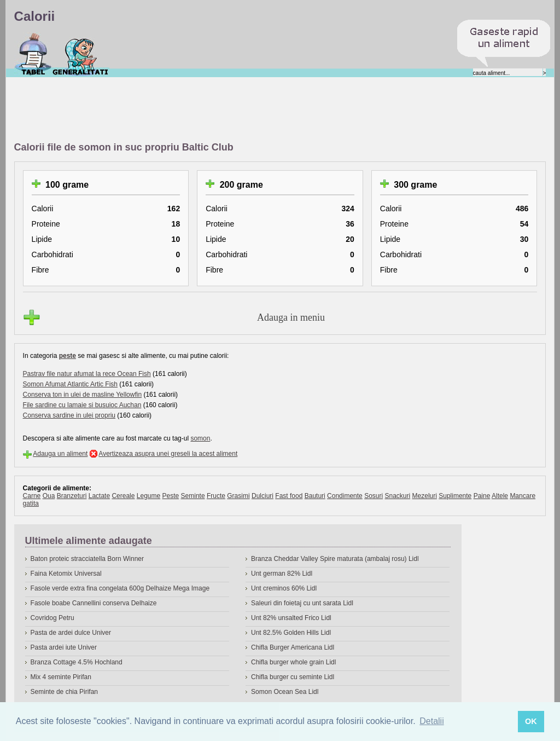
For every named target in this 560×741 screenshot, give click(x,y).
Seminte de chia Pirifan (64, 692)
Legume (148, 496)
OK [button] (531, 721)
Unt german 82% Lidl (282, 574)
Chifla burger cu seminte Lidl (293, 677)
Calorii (33, 54)
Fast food (289, 496)
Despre (81, 54)
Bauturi (315, 496)
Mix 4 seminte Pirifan (61, 677)
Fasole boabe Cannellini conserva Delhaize (94, 603)
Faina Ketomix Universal (66, 574)
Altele (500, 496)
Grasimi (238, 496)
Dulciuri (262, 496)
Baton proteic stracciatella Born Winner (87, 559)
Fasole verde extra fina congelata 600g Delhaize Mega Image (120, 588)
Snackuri (398, 496)
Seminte (193, 496)
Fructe (216, 496)
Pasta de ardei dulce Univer (71, 633)
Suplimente (455, 496)
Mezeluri (425, 496)
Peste (171, 496)
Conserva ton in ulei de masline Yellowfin (82, 395)
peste (68, 356)
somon (200, 438)
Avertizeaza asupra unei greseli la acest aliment (168, 454)
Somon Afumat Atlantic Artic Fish (70, 384)
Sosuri (374, 496)
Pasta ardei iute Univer (64, 647)
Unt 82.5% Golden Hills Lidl (291, 633)
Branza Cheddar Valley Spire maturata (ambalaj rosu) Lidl (335, 559)
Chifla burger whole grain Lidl (293, 662)
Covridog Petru (52, 618)
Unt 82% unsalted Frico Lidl (291, 618)
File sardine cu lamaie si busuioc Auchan (82, 405)
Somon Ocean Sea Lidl (285, 692)
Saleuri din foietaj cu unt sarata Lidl (302, 603)
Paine (482, 496)
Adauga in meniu (291, 317)
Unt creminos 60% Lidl (284, 588)
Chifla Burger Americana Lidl (293, 647)
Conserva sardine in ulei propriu (69, 415)
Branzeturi (72, 496)
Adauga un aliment (60, 454)
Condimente (345, 496)
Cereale (123, 496)
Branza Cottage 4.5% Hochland (77, 662)
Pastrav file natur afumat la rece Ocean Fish (87, 374)
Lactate (99, 496)
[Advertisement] (213, 110)
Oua (49, 496)
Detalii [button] (431, 721)
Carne (32, 496)
